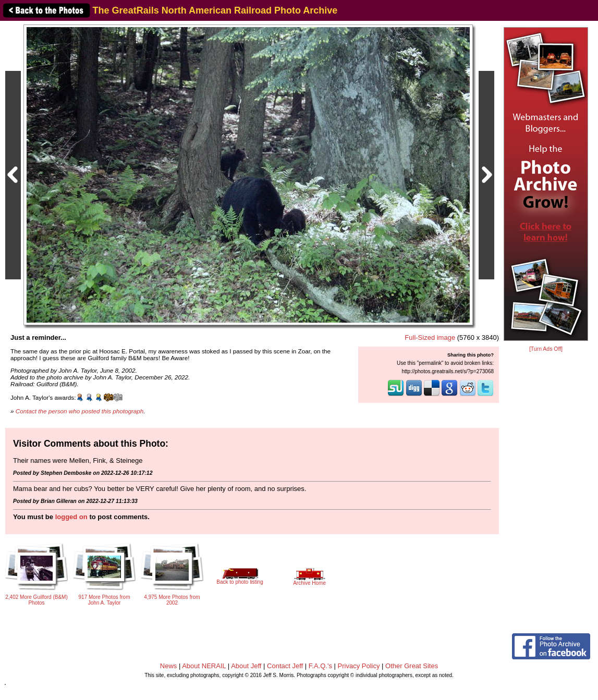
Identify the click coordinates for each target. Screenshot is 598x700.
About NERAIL (204, 666)
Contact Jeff (285, 666)
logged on (71, 517)
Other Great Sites (412, 666)
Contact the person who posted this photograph (80, 411)
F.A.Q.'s (320, 666)
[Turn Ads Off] (546, 349)
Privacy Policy (359, 666)
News (169, 666)
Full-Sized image (430, 337)
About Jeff (246, 666)
